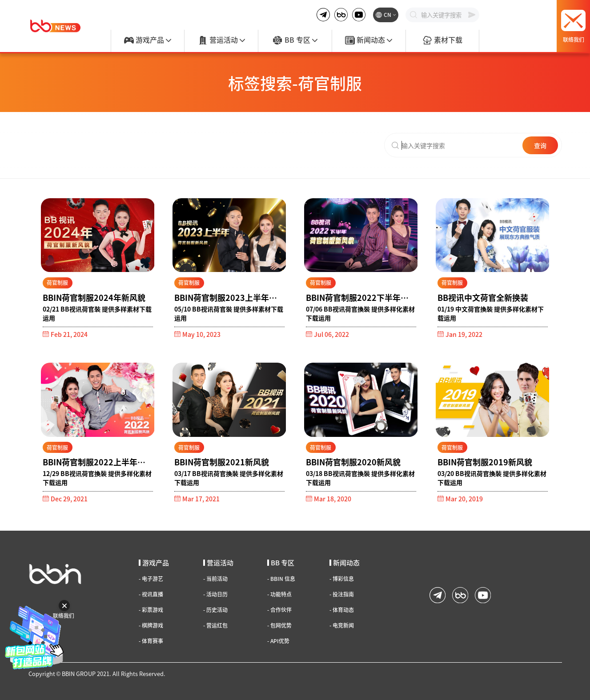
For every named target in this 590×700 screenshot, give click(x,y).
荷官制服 (57, 282)
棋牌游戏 (151, 625)
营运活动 (221, 40)
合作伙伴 (279, 610)
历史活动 (215, 610)
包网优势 (279, 625)
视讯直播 (151, 594)
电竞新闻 (342, 625)
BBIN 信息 (281, 579)
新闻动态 (369, 40)
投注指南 (342, 594)
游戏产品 (148, 40)
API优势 (278, 641)
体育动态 (342, 610)
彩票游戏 (151, 610)
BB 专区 (295, 40)
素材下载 (442, 40)
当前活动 (215, 579)
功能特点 (279, 594)
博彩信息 (342, 579)
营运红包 (215, 625)
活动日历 (215, 594)
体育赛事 (151, 641)
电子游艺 (151, 579)
